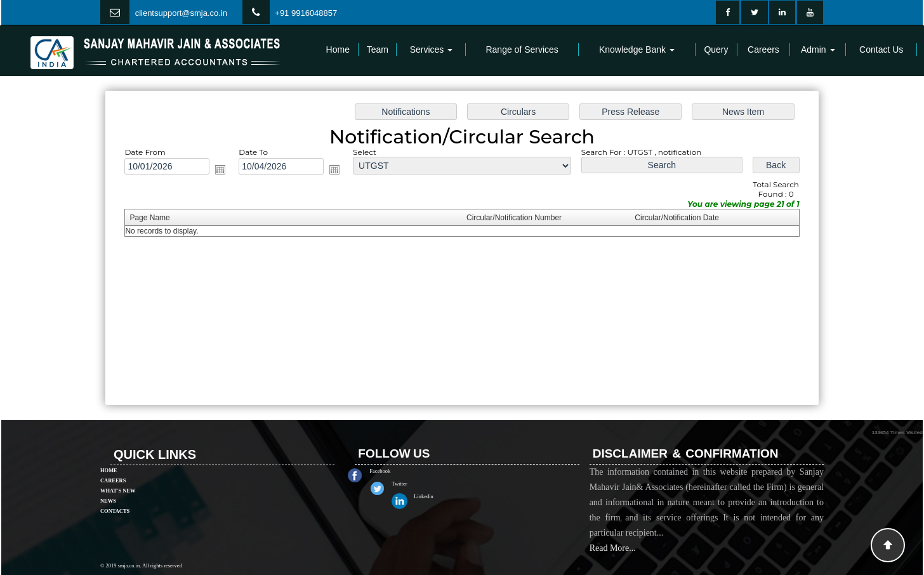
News (108, 482)
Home (338, 50)
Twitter (418, 484)
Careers (763, 50)
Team (378, 50)
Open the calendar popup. (225, 171)
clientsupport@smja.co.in (181, 13)
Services (432, 50)
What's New (118, 472)
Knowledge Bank (637, 50)
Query (716, 50)
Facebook (399, 471)
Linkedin (442, 496)
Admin (818, 50)
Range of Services (522, 50)
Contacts (115, 492)
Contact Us (881, 50)
